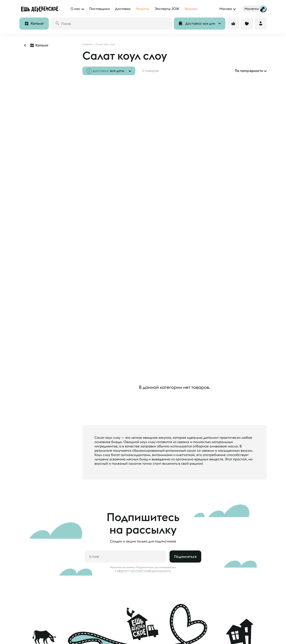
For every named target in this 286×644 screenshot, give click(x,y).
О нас (75, 632)
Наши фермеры (122, 632)
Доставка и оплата (33, 632)
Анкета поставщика (125, 638)
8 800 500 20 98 (243, 624)
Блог (74, 638)
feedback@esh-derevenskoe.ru (245, 641)
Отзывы (25, 638)
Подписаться (185, 513)
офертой (122, 527)
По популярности (249, 71)
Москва (226, 9)
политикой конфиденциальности (151, 527)
